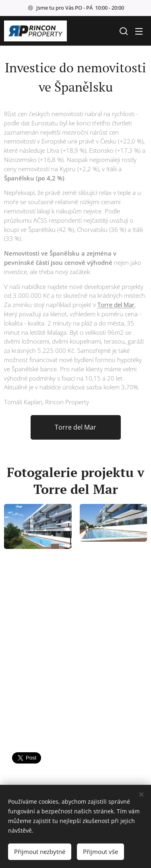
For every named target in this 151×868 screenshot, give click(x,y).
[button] (123, 31)
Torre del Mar (116, 305)
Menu (139, 31)
